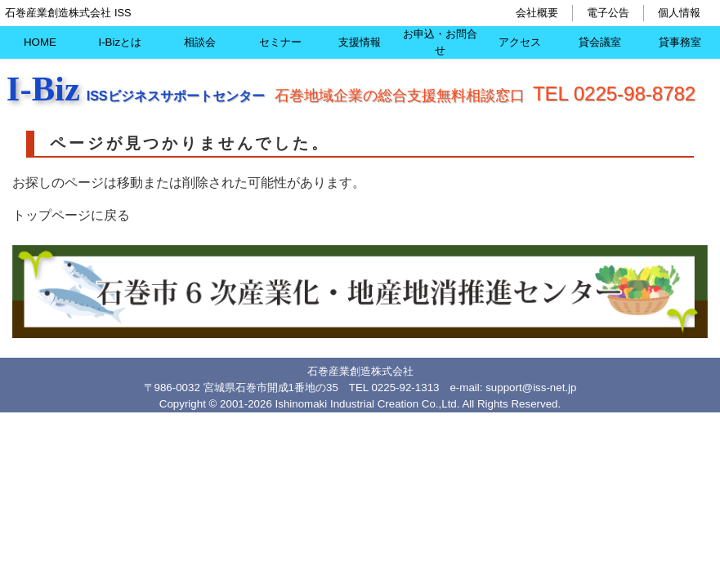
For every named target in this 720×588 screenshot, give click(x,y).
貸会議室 (600, 42)
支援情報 (360, 42)
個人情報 (679, 13)
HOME (40, 42)
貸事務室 (680, 42)
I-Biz (43, 89)
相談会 (200, 42)
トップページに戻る (71, 215)
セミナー (280, 42)
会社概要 (537, 13)
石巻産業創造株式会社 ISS (68, 13)
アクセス (520, 42)
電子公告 (608, 13)
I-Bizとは (120, 42)
